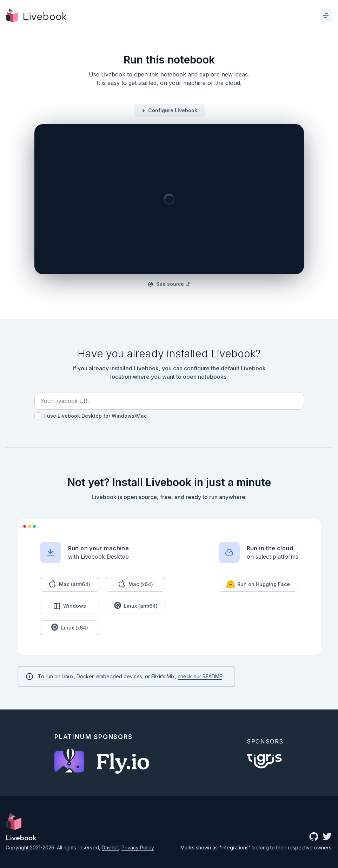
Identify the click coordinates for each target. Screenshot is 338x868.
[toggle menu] (326, 15)
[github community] (314, 837)
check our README (200, 676)
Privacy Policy (138, 847)
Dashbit (110, 847)
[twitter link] (327, 837)
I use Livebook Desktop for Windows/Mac (91, 416)
